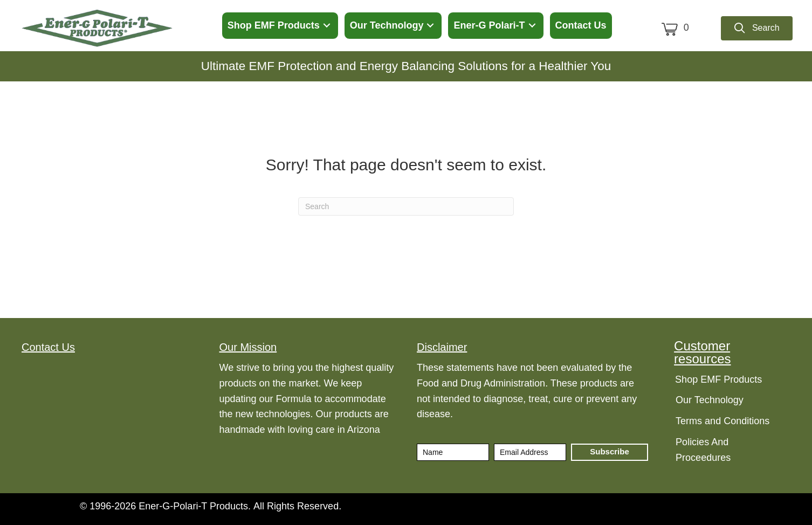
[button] (327, 26)
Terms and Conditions (722, 421)
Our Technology (710, 400)
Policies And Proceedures (703, 450)
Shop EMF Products (718, 379)
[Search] (406, 206)
